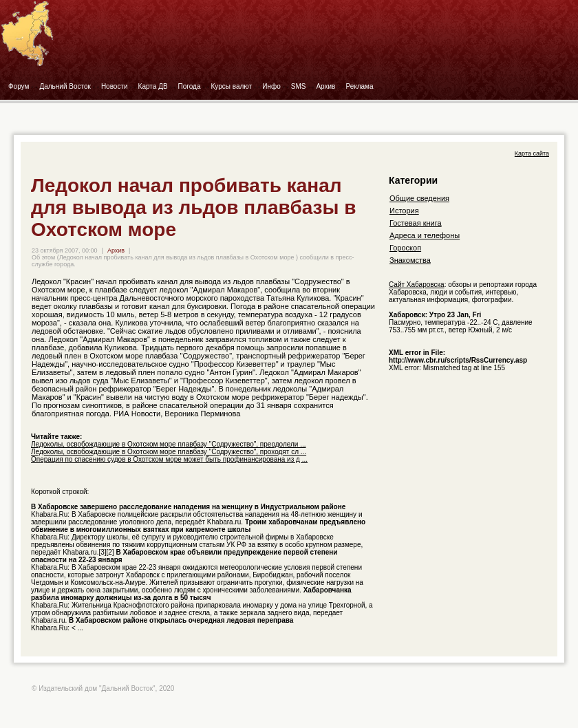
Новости (115, 86)
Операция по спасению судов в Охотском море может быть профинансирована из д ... (169, 459)
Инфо (271, 86)
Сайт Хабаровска (417, 285)
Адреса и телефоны (425, 235)
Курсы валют (232, 86)
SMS (299, 86)
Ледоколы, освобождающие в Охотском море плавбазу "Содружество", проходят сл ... (169, 452)
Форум (19, 86)
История (404, 211)
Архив (325, 86)
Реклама (359, 86)
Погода (190, 86)
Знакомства (410, 260)
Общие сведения (419, 198)
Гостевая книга (416, 223)
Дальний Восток (65, 86)
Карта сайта (532, 153)
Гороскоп (405, 248)
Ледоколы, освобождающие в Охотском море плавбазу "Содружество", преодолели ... (169, 444)
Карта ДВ (153, 86)
